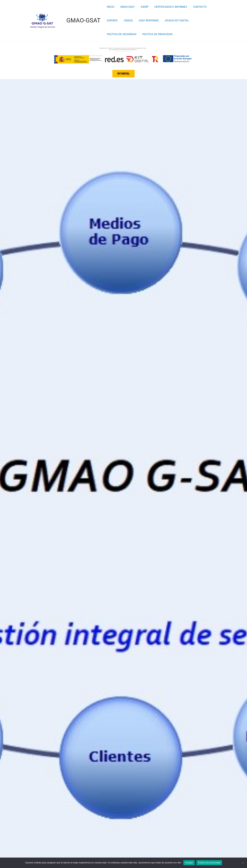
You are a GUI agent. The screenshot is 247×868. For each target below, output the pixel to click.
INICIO (110, 7)
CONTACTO (196, 7)
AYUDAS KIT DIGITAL (158, 21)
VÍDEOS (111, 21)
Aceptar (189, 863)
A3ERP (142, 7)
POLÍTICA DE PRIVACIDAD (122, 34)
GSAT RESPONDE (131, 21)
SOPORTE (213, 7)
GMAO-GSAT (83, 20)
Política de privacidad (209, 863)
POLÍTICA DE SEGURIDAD (190, 21)
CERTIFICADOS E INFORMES (168, 7)
